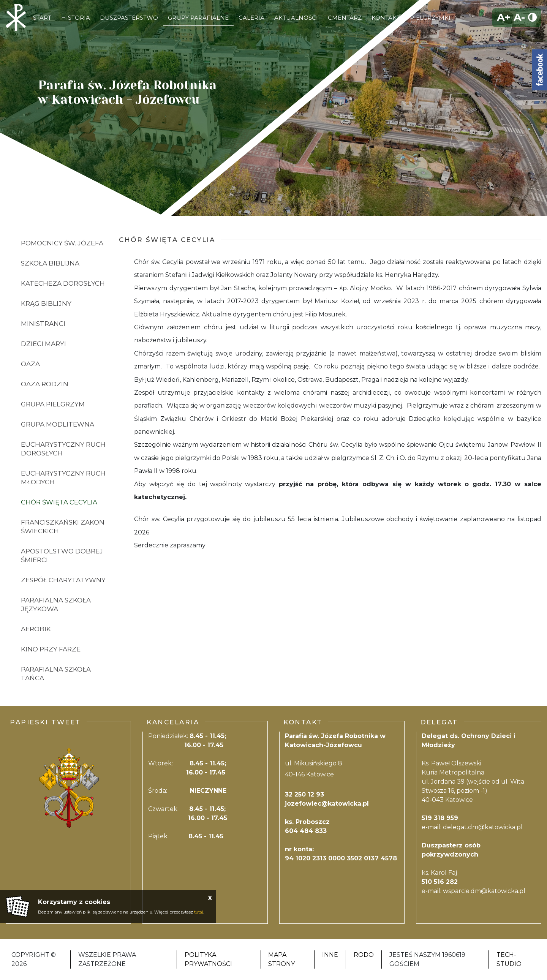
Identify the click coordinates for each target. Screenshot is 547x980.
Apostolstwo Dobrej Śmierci (62, 556)
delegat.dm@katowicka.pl (483, 827)
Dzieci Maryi (43, 344)
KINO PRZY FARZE (51, 649)
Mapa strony (281, 959)
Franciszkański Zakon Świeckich (63, 527)
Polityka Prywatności (208, 959)
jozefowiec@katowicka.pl (327, 804)
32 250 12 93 (304, 794)
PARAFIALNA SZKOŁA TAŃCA (56, 674)
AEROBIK (36, 629)
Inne (330, 955)
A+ (504, 17)
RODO (364, 955)
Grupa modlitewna (58, 424)
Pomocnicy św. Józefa (62, 243)
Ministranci (43, 324)
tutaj (199, 912)
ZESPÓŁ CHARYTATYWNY (63, 580)
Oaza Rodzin (45, 384)
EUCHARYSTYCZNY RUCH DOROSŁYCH (63, 449)
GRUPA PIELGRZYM (53, 404)
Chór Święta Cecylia (59, 502)
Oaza (30, 364)
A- (519, 17)
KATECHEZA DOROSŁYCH (63, 283)
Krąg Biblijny (46, 303)
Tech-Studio (509, 959)
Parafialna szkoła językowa (56, 605)
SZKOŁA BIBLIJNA (50, 263)
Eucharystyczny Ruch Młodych (63, 478)
